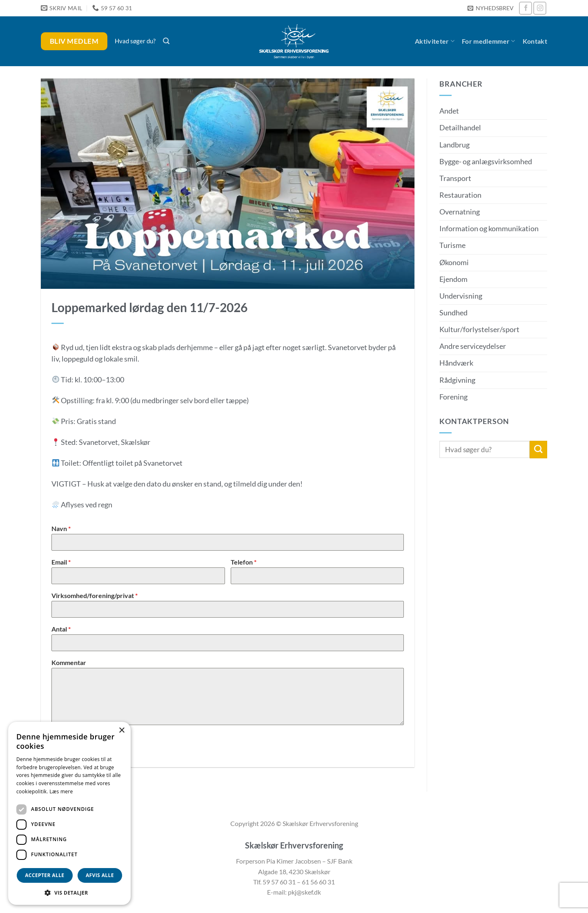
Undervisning (461, 296)
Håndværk (456, 363)
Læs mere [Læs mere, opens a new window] (61, 791)
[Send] (538, 450)
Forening (453, 397)
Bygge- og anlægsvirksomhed (486, 162)
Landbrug (454, 145)
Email (61, 562)
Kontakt (535, 41)
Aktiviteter (435, 41)
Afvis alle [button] (100, 875)
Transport (455, 178)
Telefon (244, 562)
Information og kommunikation (489, 229)
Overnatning (460, 212)
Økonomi (454, 262)
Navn (61, 528)
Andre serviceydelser (473, 346)
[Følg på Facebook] (526, 8)
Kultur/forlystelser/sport (479, 329)
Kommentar (69, 662)
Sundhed (453, 313)
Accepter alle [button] (45, 875)
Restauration (460, 195)
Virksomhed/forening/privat (95, 595)
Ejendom (453, 279)
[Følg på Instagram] (540, 8)
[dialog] (69, 813)
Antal (61, 629)
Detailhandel (460, 128)
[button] (490, 8)
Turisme (452, 245)
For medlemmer (489, 41)
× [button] (121, 731)
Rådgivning (457, 380)
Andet (449, 111)
